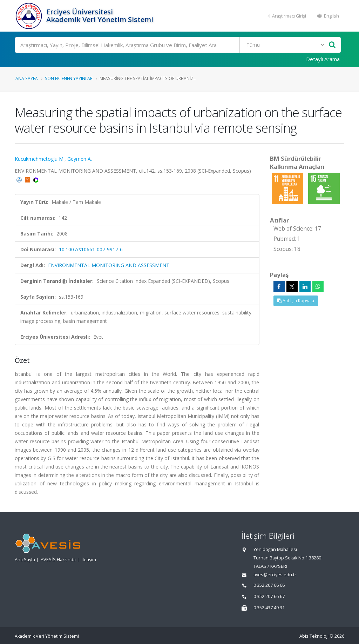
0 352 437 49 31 (269, 608)
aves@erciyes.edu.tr (275, 575)
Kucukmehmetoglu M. (40, 159)
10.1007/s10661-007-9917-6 (91, 249)
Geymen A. (80, 159)
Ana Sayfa (27, 78)
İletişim (89, 560)
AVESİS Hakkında (58, 560)
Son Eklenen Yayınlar (69, 78)
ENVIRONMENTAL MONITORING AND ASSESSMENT (109, 265)
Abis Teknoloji (314, 636)
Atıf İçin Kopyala (296, 301)
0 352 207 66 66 (269, 585)
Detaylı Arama (323, 59)
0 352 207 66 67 (269, 596)
